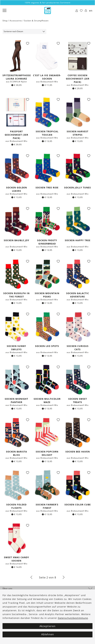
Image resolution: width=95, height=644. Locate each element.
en (91, 11)
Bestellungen (10, 594)
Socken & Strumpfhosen (36, 21)
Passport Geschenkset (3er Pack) (16, 135)
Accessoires (16, 21)
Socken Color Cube (78, 505)
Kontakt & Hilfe (11, 600)
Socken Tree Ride (47, 188)
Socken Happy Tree (78, 240)
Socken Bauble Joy (17, 240)
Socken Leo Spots (47, 346)
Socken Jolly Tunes (78, 188)
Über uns (7, 588)
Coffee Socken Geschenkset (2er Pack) (78, 79)
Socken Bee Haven (78, 452)
